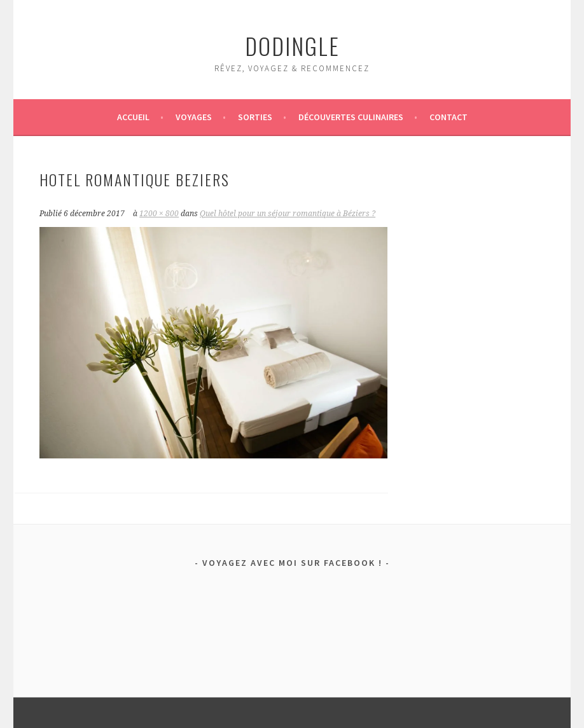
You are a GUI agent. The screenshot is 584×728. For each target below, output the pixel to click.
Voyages (194, 117)
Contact (448, 117)
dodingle (292, 45)
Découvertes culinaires (351, 117)
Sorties (255, 117)
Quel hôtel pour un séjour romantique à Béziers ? (288, 214)
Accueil (133, 117)
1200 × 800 (159, 214)
